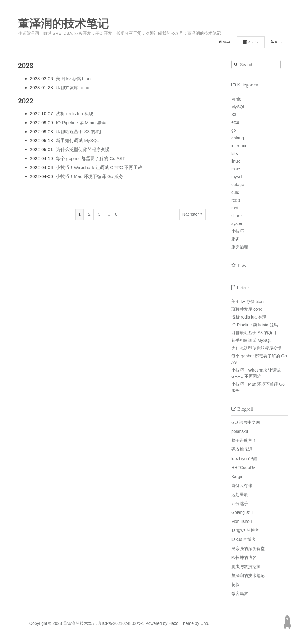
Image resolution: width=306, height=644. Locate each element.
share (237, 216)
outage (238, 185)
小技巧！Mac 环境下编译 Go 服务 (90, 176)
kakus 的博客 (244, 539)
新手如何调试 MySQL (77, 140)
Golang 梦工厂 (245, 512)
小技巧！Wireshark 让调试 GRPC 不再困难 (99, 167)
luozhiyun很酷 (244, 459)
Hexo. (173, 623)
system (238, 223)
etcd (235, 122)
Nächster (191, 214)
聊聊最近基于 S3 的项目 (80, 131)
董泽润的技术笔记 (63, 24)
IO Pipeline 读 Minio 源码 (81, 122)
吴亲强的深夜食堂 (248, 549)
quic (235, 192)
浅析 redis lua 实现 (75, 114)
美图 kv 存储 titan (73, 79)
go (234, 130)
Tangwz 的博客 (245, 530)
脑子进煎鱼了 (244, 440)
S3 (234, 115)
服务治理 (240, 247)
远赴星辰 (240, 494)
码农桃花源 (242, 449)
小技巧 (238, 231)
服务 (235, 239)
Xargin (237, 476)
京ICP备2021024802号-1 (121, 623)
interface (239, 146)
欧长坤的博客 (244, 558)
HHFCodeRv (243, 468)
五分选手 (240, 503)
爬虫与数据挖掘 (246, 567)
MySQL (238, 107)
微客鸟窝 (240, 593)
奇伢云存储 (242, 485)
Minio (236, 99)
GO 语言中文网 (246, 422)
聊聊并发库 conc (72, 87)
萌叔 (235, 584)
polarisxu (240, 431)
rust (235, 208)
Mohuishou (242, 521)
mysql (237, 177)
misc (236, 169)
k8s (235, 153)
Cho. (204, 623)
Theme (187, 623)
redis (236, 200)
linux (236, 161)
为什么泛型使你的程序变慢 (83, 149)
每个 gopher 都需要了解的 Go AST (91, 158)
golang (238, 138)
